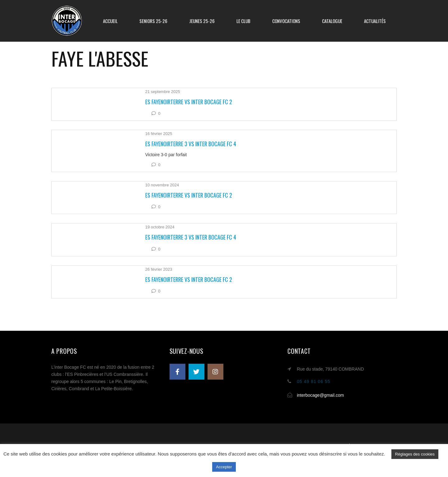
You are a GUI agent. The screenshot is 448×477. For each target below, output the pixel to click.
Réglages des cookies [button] (415, 454)
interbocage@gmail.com (320, 395)
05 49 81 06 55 (313, 381)
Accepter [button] (224, 467)
